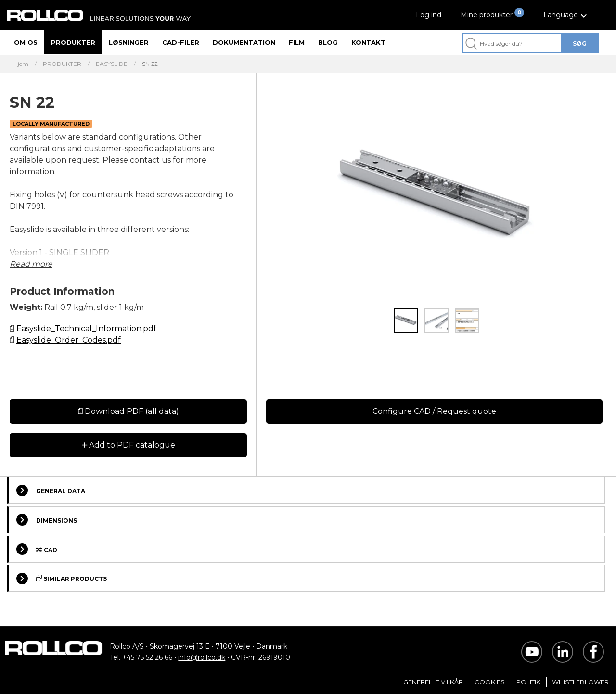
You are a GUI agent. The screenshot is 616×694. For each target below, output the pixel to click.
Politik (528, 682)
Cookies (490, 682)
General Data (51, 490)
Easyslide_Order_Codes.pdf (69, 340)
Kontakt (368, 42)
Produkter (73, 42)
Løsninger (129, 42)
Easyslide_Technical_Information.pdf (86, 328)
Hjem (21, 64)
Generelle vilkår (433, 682)
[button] (566, 15)
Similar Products (62, 578)
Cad (37, 549)
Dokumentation (244, 42)
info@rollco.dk (202, 657)
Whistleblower (580, 682)
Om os (26, 42)
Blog (328, 42)
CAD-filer (181, 42)
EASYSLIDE (112, 64)
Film (297, 42)
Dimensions (47, 520)
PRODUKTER (62, 64)
